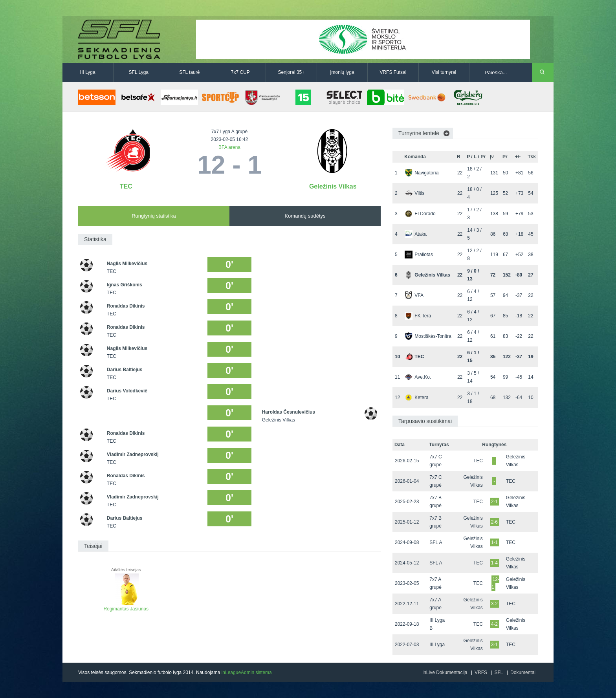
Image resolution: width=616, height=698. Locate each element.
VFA (414, 295)
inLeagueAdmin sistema (247, 672)
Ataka (416, 234)
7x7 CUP (240, 72)
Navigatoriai (422, 173)
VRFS (481, 672)
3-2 (494, 604)
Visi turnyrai (444, 72)
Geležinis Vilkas (333, 186)
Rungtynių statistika (154, 216)
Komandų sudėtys (305, 216)
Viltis (414, 193)
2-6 (494, 522)
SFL (499, 672)
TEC (126, 186)
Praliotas (419, 255)
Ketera (416, 398)
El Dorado (420, 214)
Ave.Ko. (418, 377)
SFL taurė (189, 72)
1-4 (494, 563)
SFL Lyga (139, 72)
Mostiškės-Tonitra (428, 336)
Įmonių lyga (342, 72)
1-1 (494, 542)
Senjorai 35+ (291, 72)
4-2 (494, 624)
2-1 (494, 502)
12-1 (495, 583)
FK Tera (418, 316)
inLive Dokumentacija (445, 672)
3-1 (494, 645)
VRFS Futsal (393, 72)
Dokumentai (523, 672)
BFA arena (229, 147)
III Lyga (88, 72)
